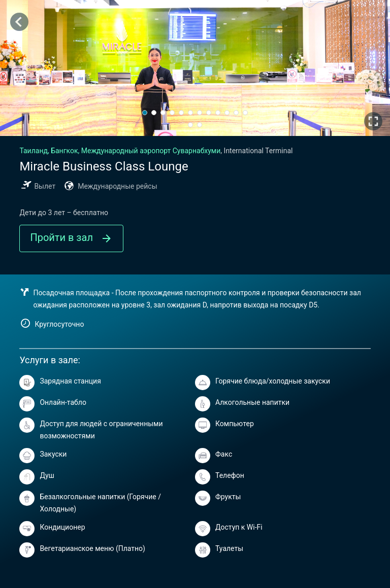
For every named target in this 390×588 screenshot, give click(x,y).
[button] (145, 113)
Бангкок (120, 151)
